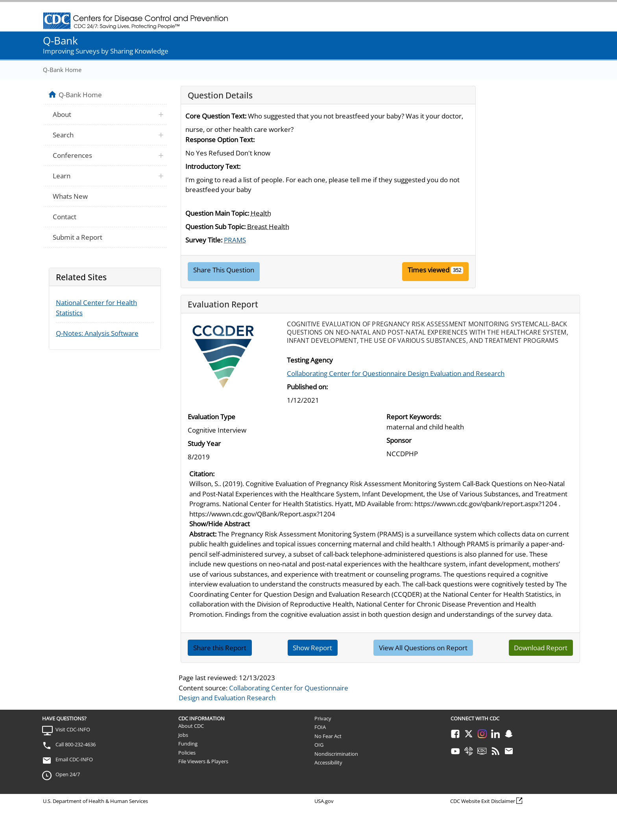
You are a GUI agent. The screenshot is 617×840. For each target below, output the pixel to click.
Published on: (307, 387)
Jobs (183, 735)
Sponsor (399, 440)
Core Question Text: (216, 116)
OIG (319, 745)
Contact (65, 217)
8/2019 (199, 457)
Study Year (204, 443)
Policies (187, 753)
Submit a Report (78, 237)
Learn (62, 176)
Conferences (72, 155)
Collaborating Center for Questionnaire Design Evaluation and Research (396, 373)
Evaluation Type (212, 417)
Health (261, 213)
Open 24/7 (68, 774)
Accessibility (328, 762)
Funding (188, 744)
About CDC (191, 726)
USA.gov (324, 801)
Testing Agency (310, 360)
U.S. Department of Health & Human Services (95, 801)
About (62, 114)
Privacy (323, 718)
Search (63, 135)
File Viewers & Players (203, 761)
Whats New (70, 196)
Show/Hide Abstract (220, 524)
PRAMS (235, 240)
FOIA (320, 727)
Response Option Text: (220, 140)
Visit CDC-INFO (73, 729)
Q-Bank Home (62, 70)
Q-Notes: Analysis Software (97, 333)
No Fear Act (328, 736)
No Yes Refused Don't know (228, 153)
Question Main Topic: (217, 213)
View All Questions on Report (423, 648)
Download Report (541, 648)
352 (457, 270)
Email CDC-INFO (74, 759)
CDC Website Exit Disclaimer (483, 801)
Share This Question (224, 270)
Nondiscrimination (336, 754)
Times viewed (429, 270)
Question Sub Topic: (215, 227)
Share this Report (220, 648)
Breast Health (268, 227)
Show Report (312, 648)
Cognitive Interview (217, 430)
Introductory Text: (213, 166)
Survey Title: (204, 240)
